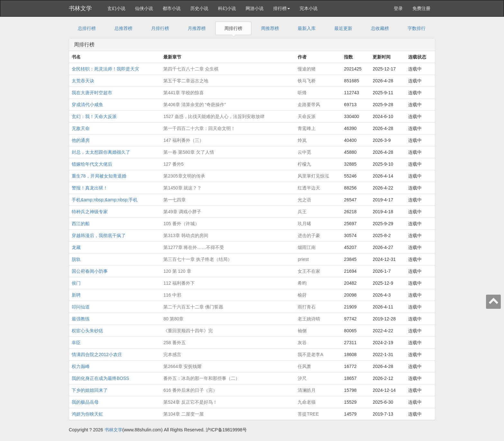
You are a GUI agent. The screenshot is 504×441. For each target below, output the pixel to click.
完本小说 (309, 8)
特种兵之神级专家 (90, 212)
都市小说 (172, 8)
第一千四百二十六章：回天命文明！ (199, 128)
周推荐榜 (270, 28)
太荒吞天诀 (83, 81)
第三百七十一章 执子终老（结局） (198, 259)
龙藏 (76, 247)
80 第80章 (173, 319)
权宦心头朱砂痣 (87, 331)
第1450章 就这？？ (182, 188)
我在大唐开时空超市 (92, 93)
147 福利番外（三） (183, 140)
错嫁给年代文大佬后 (92, 164)
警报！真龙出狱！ (90, 188)
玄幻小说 (116, 8)
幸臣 (76, 343)
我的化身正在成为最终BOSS (100, 378)
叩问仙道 (81, 307)
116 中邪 (172, 295)
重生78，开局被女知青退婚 (99, 176)
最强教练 (81, 319)
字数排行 (417, 28)
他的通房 (81, 140)
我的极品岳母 (85, 402)
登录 (398, 8)
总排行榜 (87, 28)
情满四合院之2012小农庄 (97, 354)
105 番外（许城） (181, 224)
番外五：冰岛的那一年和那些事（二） (202, 378)
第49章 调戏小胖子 (182, 212)
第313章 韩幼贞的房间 (186, 235)
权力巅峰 (81, 366)
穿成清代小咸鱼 (87, 105)
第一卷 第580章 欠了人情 (189, 152)
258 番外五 (174, 343)
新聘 (76, 295)
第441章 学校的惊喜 (183, 93)
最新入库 (307, 28)
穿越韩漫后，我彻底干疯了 (99, 235)
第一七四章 (175, 200)
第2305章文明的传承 (184, 176)
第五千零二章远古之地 (186, 81)
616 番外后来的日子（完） (190, 390)
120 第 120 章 (177, 271)
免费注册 (421, 8)
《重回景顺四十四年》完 (188, 331)
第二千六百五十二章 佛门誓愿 (193, 307)
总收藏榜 (380, 28)
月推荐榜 (197, 28)
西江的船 (81, 224)
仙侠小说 (144, 8)
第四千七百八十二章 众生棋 (191, 69)
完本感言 (172, 354)
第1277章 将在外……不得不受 (194, 247)
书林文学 (80, 8)
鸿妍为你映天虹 (87, 414)
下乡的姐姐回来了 (90, 390)
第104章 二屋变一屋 (183, 414)
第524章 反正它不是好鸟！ (190, 402)
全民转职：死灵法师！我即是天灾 (105, 69)
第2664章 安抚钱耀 (182, 366)
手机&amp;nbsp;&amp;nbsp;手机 (105, 200)
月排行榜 (160, 28)
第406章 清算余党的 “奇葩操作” (194, 105)
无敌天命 (81, 128)
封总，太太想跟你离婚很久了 (101, 152)
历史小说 (199, 8)
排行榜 (282, 8)
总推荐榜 (123, 28)
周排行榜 (233, 28)
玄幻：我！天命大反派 (94, 116)
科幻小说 (227, 8)
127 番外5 (173, 164)
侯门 (76, 283)
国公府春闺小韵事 (90, 271)
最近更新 (343, 28)
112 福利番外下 (179, 283)
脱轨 (76, 259)
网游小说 (255, 8)
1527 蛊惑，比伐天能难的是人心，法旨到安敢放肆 (214, 116)
